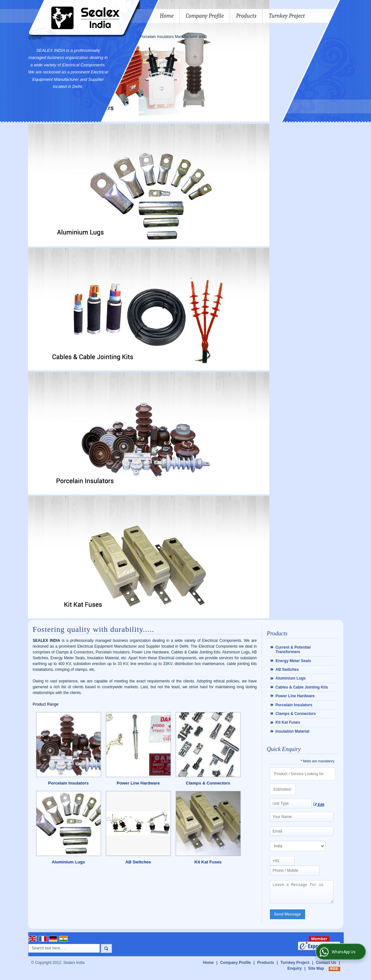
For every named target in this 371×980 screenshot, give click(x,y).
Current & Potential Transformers (293, 650)
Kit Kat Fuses (208, 862)
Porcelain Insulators (68, 783)
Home (167, 16)
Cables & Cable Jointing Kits (302, 687)
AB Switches (138, 862)
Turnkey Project (287, 16)
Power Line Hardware (138, 783)
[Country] (298, 846)
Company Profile (205, 16)
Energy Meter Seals (293, 661)
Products (246, 16)
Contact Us (326, 966)
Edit (319, 805)
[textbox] (291, 804)
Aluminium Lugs (68, 862)
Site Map (316, 972)
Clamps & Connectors (208, 783)
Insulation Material (292, 731)
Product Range (46, 704)
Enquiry (295, 972)
